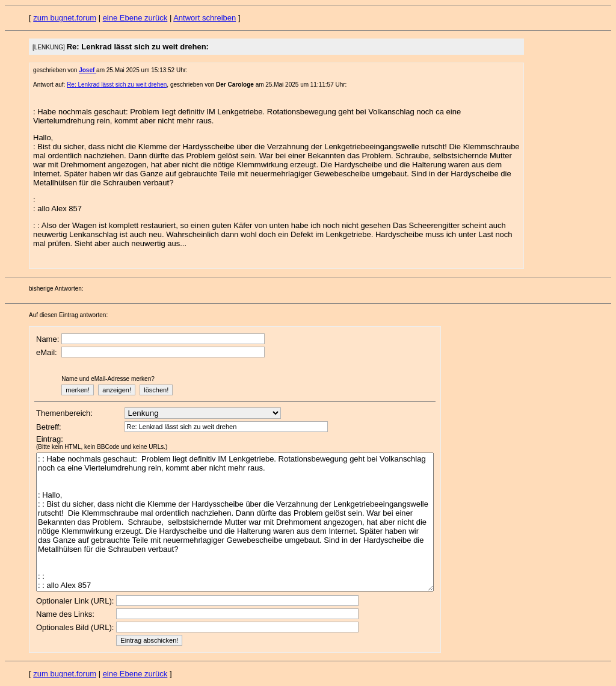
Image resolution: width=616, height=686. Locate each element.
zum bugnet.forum (65, 18)
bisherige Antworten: (56, 289)
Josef (88, 70)
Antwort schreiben (205, 18)
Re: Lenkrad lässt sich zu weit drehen (117, 85)
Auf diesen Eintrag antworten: (68, 315)
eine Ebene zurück (135, 18)
